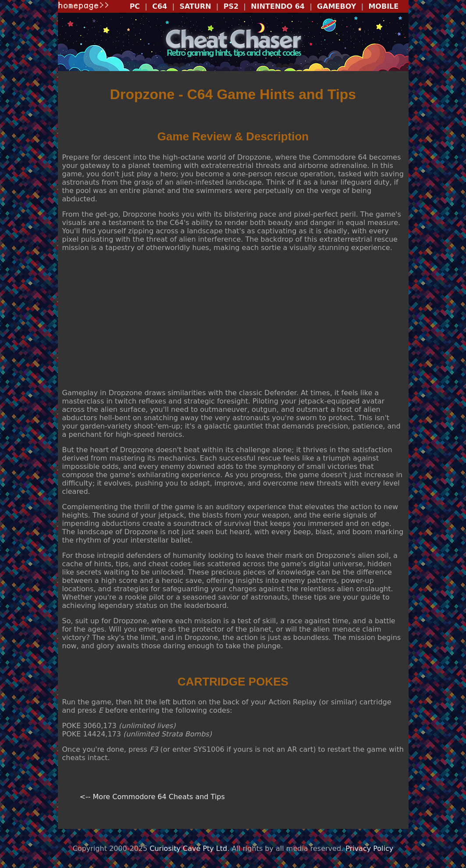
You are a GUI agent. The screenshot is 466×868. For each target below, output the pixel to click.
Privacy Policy (369, 848)
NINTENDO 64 (278, 6)
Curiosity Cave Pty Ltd (188, 848)
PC (135, 6)
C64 (160, 6)
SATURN (195, 6)
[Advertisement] (233, 320)
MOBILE (383, 6)
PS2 (231, 6)
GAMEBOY (336, 6)
